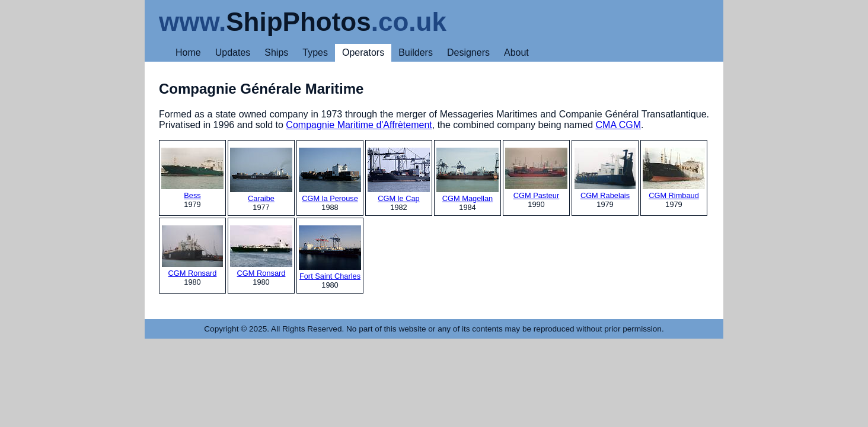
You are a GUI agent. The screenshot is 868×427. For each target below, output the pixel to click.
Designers (468, 52)
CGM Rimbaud (674, 174)
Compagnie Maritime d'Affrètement (359, 125)
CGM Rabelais (605, 174)
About (516, 52)
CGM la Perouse (330, 175)
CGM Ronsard (192, 251)
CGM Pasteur (536, 174)
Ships (276, 52)
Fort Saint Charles (330, 253)
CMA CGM (618, 125)
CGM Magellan (467, 175)
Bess (192, 174)
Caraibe (261, 175)
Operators (363, 52)
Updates (233, 52)
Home (188, 52)
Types (315, 52)
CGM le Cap (399, 175)
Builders (416, 52)
